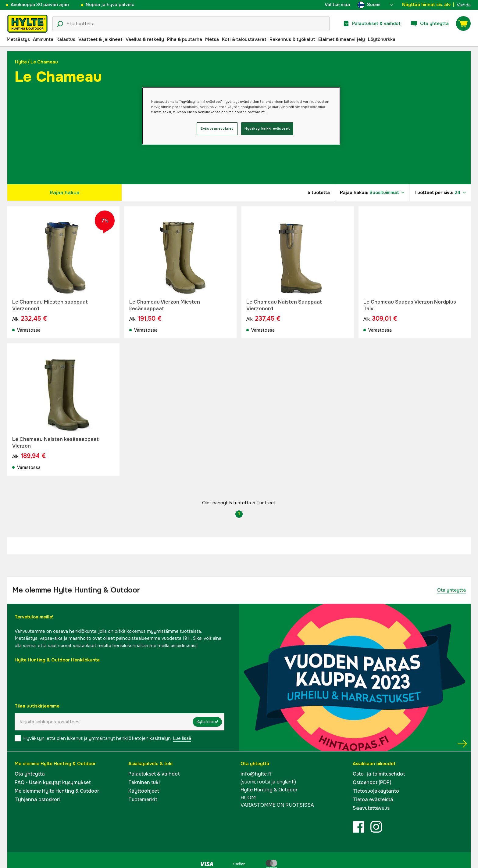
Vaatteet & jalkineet (100, 39)
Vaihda (464, 5)
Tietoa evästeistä (373, 800)
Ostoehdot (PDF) (372, 782)
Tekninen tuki (144, 782)
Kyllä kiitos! (207, 722)
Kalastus (66, 39)
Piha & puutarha (185, 39)
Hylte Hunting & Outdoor (269, 790)
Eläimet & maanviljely (342, 39)
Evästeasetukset (217, 128)
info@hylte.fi (256, 774)
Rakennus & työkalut (292, 39)
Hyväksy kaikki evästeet (267, 128)
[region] (241, 116)
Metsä (212, 39)
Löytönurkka (382, 39)
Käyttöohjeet (144, 791)
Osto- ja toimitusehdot (379, 774)
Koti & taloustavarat (244, 39)
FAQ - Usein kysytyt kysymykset (53, 782)
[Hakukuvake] (60, 24)
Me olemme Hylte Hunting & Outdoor (57, 791)
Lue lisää (182, 738)
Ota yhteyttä (451, 590)
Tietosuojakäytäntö (376, 791)
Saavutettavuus (371, 808)
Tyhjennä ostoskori (37, 800)
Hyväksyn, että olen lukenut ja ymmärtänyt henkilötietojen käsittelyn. (107, 738)
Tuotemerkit (143, 800)
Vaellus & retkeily (145, 39)
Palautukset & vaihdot (154, 774)
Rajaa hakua (65, 193)
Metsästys (18, 39)
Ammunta (43, 39)
